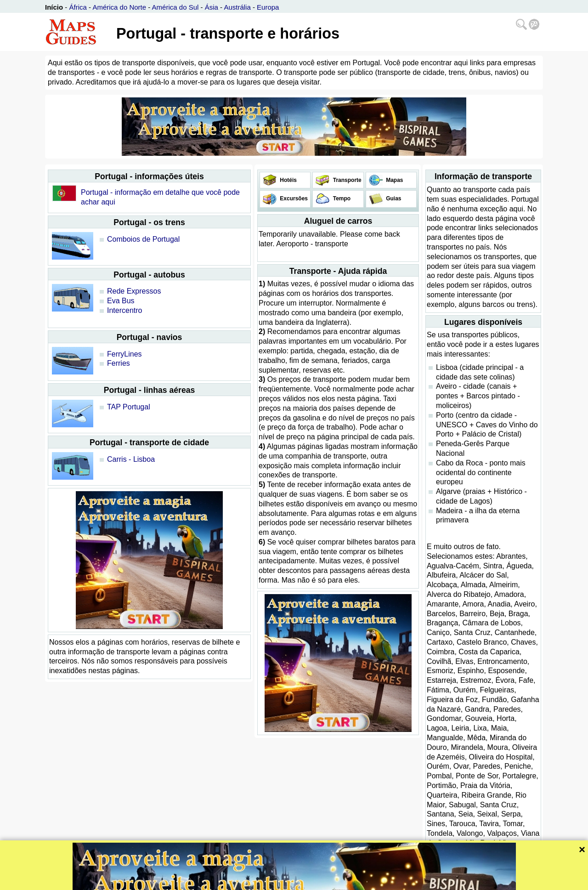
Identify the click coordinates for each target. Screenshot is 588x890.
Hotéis (288, 180)
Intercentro (124, 310)
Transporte (346, 180)
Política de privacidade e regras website (328, 882)
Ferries (119, 363)
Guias (393, 198)
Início (54, 7)
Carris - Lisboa (131, 459)
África (78, 7)
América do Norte (119, 7)
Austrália (237, 7)
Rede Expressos (134, 291)
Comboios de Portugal (143, 239)
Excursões (293, 198)
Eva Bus (121, 301)
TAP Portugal (129, 407)
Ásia (212, 7)
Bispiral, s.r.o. (254, 882)
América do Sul (175, 7)
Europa (268, 7)
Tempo (341, 198)
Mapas (394, 180)
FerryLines (124, 354)
